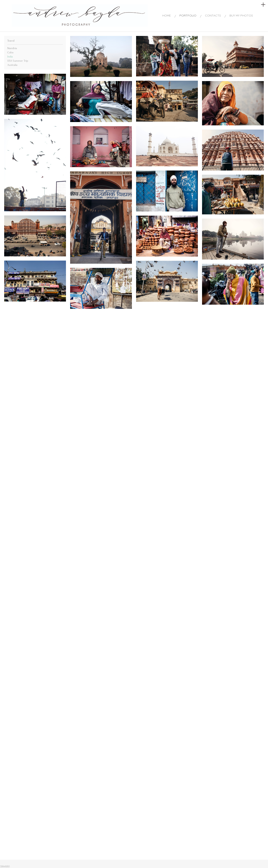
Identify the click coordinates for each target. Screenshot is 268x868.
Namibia (12, 48)
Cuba (10, 52)
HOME (167, 15)
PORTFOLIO (188, 15)
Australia (12, 65)
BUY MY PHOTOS (241, 15)
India (10, 57)
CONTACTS (213, 15)
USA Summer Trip (18, 61)
